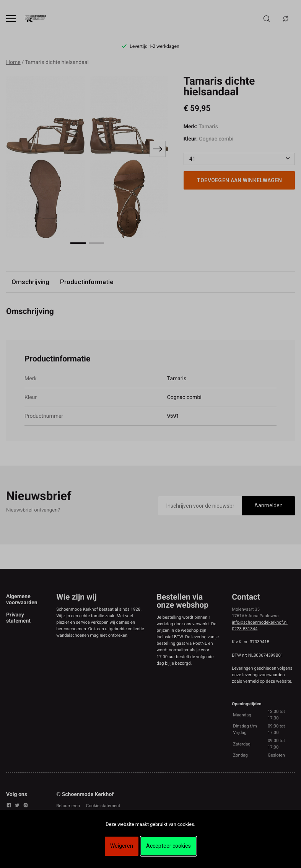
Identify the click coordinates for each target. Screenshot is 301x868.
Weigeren (122, 846)
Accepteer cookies (168, 846)
